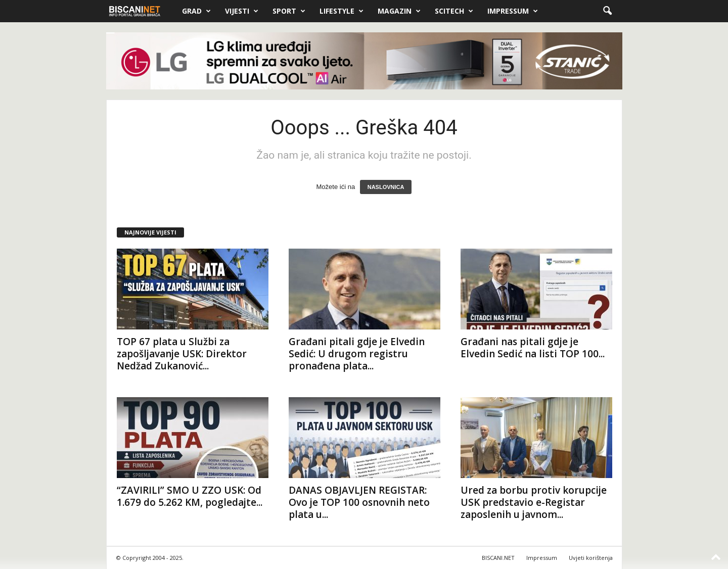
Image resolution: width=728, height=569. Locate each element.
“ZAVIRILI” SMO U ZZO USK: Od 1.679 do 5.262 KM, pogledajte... (190, 496)
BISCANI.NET (498, 558)
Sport (289, 11)
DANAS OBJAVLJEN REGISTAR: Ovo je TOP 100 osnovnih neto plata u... (359, 502)
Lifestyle (342, 11)
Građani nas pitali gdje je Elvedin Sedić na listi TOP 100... (533, 348)
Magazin (399, 11)
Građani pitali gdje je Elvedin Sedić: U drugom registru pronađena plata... (357, 354)
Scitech (454, 11)
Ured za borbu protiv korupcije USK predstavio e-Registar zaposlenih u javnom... (534, 502)
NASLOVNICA (386, 187)
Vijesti (242, 11)
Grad (196, 11)
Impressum (513, 11)
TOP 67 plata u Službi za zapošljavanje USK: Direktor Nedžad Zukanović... (182, 354)
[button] (607, 11)
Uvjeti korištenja (591, 558)
